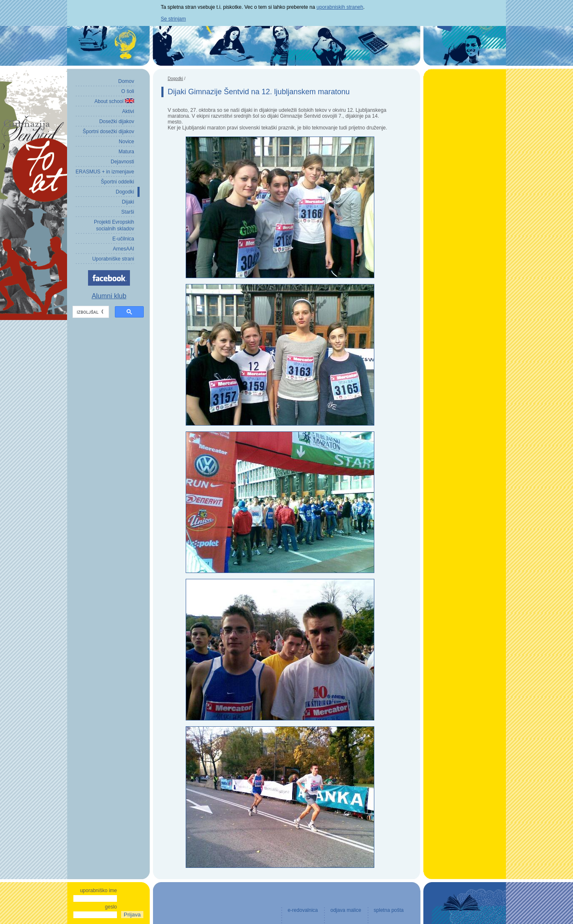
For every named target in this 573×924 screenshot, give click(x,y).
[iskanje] (90, 312)
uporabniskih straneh (340, 7)
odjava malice (346, 910)
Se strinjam (174, 19)
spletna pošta (389, 910)
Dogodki (175, 79)
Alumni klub (109, 296)
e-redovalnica (303, 910)
